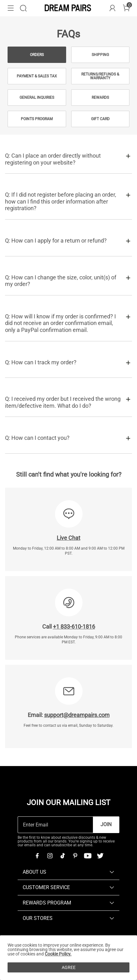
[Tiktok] (62, 856)
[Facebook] (37, 856)
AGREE (69, 967)
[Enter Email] (55, 825)
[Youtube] (88, 856)
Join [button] (106, 824)
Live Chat (68, 538)
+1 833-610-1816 (74, 627)
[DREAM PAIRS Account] (112, 8)
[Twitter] (100, 856)
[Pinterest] (75, 856)
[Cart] (126, 8)
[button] (11, 8)
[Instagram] (50, 856)
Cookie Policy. (58, 954)
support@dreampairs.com (77, 715)
